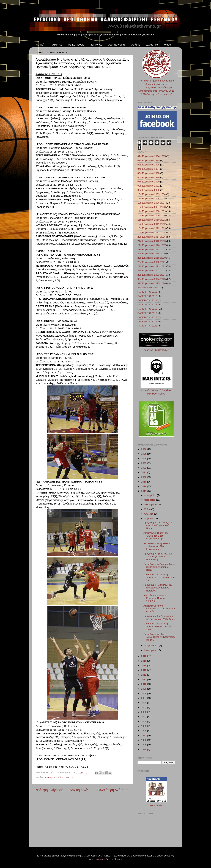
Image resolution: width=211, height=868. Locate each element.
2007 (144, 698)
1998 (144, 731)
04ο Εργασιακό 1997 (149, 169)
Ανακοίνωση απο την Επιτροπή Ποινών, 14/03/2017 (154, 598)
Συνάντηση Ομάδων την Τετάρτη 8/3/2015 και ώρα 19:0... (158, 626)
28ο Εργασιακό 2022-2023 (152, 271)
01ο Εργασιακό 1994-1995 (152, 156)
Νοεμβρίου (150, 500)
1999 (144, 726)
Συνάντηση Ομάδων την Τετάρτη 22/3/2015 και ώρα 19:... (159, 577)
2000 (144, 721)
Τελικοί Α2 (96, 45)
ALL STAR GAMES (148, 288)
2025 (144, 454)
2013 (144, 670)
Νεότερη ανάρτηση (49, 790)
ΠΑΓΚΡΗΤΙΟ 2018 (147, 317)
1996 (144, 740)
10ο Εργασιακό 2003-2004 (152, 194)
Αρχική (40, 45)
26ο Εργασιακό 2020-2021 (152, 262)
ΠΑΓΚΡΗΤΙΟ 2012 (147, 292)
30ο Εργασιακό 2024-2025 (152, 279)
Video (168, 45)
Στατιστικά (152, 45)
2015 (144, 661)
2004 (144, 703)
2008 (144, 693)
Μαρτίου (149, 518)
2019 (144, 482)
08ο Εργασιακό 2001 (149, 186)
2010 (144, 684)
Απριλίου (149, 514)
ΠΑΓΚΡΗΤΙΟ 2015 (147, 305)
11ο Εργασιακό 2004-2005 (152, 198)
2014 (144, 665)
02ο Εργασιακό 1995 (149, 160)
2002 (144, 712)
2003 (144, 707)
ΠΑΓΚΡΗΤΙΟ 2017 (147, 313)
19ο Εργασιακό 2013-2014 (152, 232)
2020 (144, 477)
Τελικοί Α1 (56, 45)
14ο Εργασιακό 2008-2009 (152, 211)
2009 (144, 689)
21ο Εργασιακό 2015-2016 (152, 241)
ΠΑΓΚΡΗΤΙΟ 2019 (147, 321)
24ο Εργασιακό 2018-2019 (152, 254)
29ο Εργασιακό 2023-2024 (152, 275)
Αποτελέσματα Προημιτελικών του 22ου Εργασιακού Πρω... (159, 567)
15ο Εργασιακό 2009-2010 (152, 215)
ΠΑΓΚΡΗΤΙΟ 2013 (147, 296)
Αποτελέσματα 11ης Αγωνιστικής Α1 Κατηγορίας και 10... (159, 637)
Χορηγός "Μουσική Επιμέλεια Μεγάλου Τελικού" (157, 390)
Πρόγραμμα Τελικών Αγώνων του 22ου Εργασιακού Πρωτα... (159, 525)
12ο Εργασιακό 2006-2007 (152, 203)
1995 (144, 745)
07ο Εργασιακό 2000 (149, 182)
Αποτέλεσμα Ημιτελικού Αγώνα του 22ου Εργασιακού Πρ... (156, 536)
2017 (144, 491)
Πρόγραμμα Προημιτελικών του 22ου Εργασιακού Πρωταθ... (158, 588)
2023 (144, 463)
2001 (144, 717)
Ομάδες (135, 45)
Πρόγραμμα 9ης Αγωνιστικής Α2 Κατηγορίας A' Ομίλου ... (159, 617)
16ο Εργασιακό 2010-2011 (152, 220)
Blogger (118, 859)
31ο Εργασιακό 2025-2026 (152, 283)
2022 (144, 468)
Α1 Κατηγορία (76, 45)
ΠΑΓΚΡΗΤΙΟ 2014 (147, 300)
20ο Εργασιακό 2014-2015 (152, 237)
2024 (144, 459)
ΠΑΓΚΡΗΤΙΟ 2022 (147, 326)
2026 (144, 449)
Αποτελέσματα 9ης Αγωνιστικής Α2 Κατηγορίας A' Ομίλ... (159, 609)
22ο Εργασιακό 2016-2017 (59, 777)
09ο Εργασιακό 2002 (149, 190)
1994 (144, 749)
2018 (144, 486)
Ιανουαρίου (150, 650)
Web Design (156, 805)
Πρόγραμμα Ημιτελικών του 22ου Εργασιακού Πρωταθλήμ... (158, 556)
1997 (144, 735)
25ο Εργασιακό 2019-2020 (152, 258)
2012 (144, 675)
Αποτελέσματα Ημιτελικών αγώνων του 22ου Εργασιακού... (157, 546)
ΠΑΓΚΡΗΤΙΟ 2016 (147, 309)
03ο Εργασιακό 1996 (149, 165)
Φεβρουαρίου (152, 646)
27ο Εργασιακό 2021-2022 (152, 266)
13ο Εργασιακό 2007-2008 (152, 207)
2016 (144, 656)
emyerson (99, 859)
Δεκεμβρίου (151, 495)
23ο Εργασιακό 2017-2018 (152, 250)
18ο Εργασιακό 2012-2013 (152, 228)
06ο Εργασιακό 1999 (149, 177)
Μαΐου (148, 509)
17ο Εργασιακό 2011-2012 (152, 224)
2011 (144, 679)
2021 (144, 472)
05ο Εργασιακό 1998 (149, 173)
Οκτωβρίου (150, 504)
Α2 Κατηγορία (117, 45)
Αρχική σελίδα (80, 790)
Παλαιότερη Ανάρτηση (113, 790)
